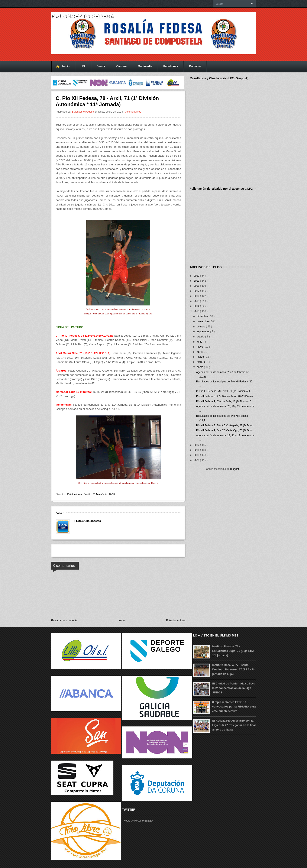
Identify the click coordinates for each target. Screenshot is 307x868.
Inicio (66, 66)
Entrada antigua (176, 620)
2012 (197, 445)
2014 (197, 306)
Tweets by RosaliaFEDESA (138, 821)
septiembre (203, 331)
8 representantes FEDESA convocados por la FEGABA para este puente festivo (234, 707)
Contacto (195, 66)
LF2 (83, 66)
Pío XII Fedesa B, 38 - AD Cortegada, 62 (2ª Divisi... (226, 425)
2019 (197, 281)
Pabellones (171, 66)
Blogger (235, 469)
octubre (201, 327)
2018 (197, 286)
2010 (197, 455)
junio (200, 342)
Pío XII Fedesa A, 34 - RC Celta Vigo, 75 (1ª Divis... (225, 430)
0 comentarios (133, 112)
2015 (197, 301)
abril (200, 352)
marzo (201, 357)
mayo (200, 347)
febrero (201, 362)
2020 (197, 276)
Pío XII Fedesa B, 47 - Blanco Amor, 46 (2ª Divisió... (226, 396)
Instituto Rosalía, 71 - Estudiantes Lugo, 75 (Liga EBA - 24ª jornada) (234, 651)
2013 (197, 311)
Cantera (122, 66)
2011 (197, 450)
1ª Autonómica (75, 494)
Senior (101, 66)
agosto (201, 337)
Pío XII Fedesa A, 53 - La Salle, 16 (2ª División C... (225, 401)
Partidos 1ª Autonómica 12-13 (99, 494)
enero (200, 367)
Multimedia (145, 66)
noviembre (203, 321)
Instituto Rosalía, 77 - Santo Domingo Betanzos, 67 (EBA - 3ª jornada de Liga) (233, 669)
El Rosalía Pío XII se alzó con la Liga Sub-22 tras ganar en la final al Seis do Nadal (234, 725)
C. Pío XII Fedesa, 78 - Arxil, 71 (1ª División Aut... (224, 391)
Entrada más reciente (64, 620)
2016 (197, 296)
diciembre (203, 316)
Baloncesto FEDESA (83, 16)
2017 (197, 291)
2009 (197, 460)
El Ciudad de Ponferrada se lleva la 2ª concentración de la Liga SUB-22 (234, 688)
